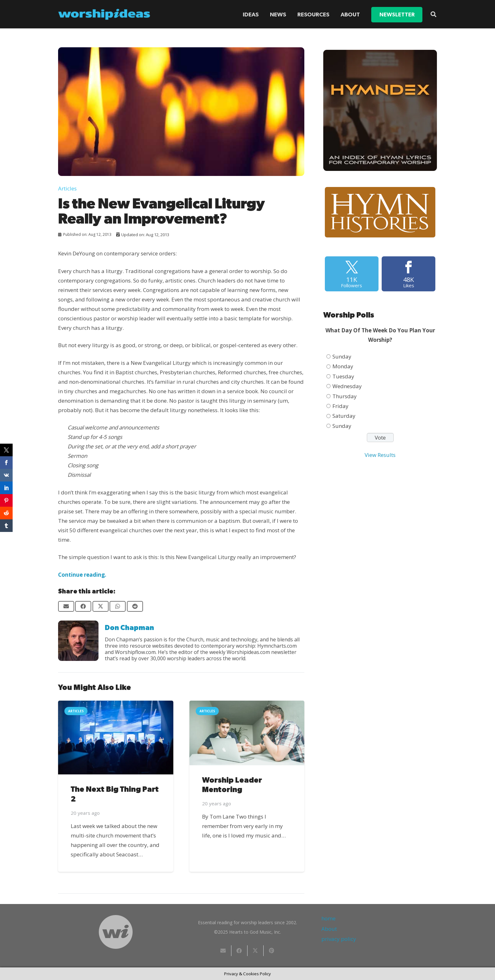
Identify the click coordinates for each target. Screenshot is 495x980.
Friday (340, 406)
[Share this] (83, 606)
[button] (433, 14)
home (328, 918)
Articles (67, 188)
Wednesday (347, 386)
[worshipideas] (104, 14)
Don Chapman (129, 628)
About (329, 929)
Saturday (344, 416)
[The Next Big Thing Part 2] (116, 738)
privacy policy (339, 939)
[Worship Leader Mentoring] (247, 733)
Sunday (342, 356)
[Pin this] (272, 951)
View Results (380, 455)
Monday (343, 366)
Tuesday (343, 376)
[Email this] (66, 606)
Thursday (345, 396)
